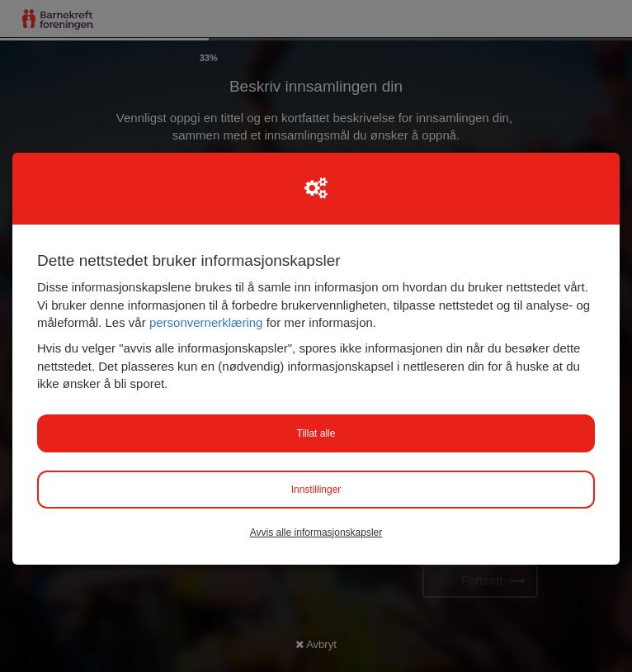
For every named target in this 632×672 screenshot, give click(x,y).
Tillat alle (316, 433)
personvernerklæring (206, 322)
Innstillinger (316, 490)
